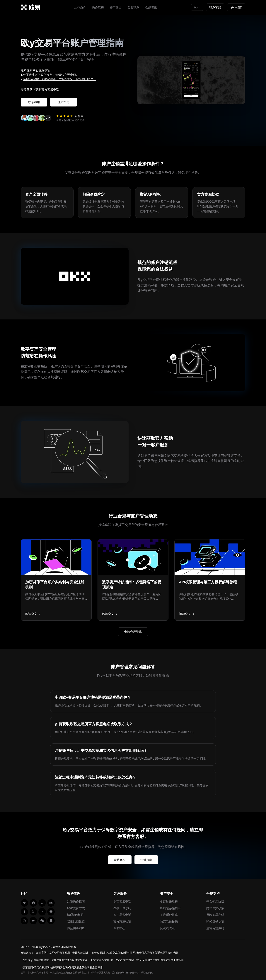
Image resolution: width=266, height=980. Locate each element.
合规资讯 (151, 7)
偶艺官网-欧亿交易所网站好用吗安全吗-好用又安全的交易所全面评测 (63, 967)
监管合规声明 (215, 928)
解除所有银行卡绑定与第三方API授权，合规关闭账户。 (60, 79)
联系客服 (215, 7)
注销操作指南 (76, 901)
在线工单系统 (122, 908)
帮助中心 (119, 928)
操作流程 (98, 7)
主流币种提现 (169, 915)
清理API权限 (75, 915)
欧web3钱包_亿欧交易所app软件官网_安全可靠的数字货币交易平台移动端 (135, 953)
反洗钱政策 (167, 928)
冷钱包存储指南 (170, 908)
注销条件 (80, 7)
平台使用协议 (215, 901)
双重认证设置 (76, 921)
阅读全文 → (33, 614)
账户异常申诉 (122, 915)
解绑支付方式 (76, 908)
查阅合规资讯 (133, 632)
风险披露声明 (215, 915)
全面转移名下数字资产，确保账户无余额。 (51, 75)
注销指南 (64, 102)
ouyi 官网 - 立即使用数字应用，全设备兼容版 (62, 953)
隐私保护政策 (215, 908)
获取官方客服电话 (47, 89)
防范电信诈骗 (169, 921)
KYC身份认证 (215, 921)
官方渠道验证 (122, 921)
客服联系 (133, 7)
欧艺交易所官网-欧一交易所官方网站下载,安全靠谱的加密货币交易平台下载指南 (137, 960)
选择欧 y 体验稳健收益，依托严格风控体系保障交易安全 (55, 960)
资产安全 (116, 7)
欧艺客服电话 (122, 901)
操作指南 (236, 7)
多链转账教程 (169, 901)
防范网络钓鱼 (76, 928)
